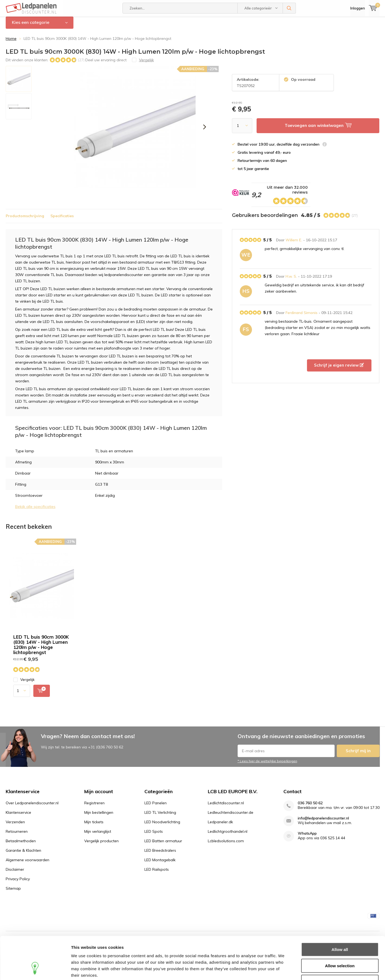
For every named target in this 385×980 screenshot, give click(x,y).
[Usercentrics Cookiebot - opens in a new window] (35, 969)
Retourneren (17, 835)
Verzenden (15, 826)
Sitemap (13, 892)
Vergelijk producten (101, 845)
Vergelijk (24, 683)
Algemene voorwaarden (27, 864)
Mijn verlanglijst (98, 835)
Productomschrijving (25, 220)
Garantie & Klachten (23, 854)
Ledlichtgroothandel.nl (228, 835)
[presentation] (205, 131)
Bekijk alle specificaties (35, 511)
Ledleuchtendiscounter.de (231, 816)
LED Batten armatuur (163, 845)
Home (11, 43)
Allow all (340, 913)
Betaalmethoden (21, 845)
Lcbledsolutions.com (226, 845)
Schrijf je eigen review (339, 369)
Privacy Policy (18, 883)
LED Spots (154, 835)
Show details (284, 969)
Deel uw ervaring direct (106, 64)
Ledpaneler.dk (220, 826)
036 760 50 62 (310, 807)
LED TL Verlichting (160, 816)
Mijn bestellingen (99, 816)
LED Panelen (156, 807)
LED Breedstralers (160, 854)
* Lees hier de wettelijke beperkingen (267, 765)
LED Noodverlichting (162, 826)
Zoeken (289, 8)
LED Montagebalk (160, 864)
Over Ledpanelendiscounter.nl (32, 807)
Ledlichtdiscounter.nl (226, 807)
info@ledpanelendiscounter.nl (323, 822)
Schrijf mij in (358, 755)
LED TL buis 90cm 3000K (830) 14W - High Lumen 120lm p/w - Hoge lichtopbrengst (41, 648)
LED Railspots (157, 873)
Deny (340, 945)
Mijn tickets (94, 826)
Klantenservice (18, 816)
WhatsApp (307, 837)
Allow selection (340, 929)
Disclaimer (15, 873)
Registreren (94, 807)
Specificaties (62, 220)
